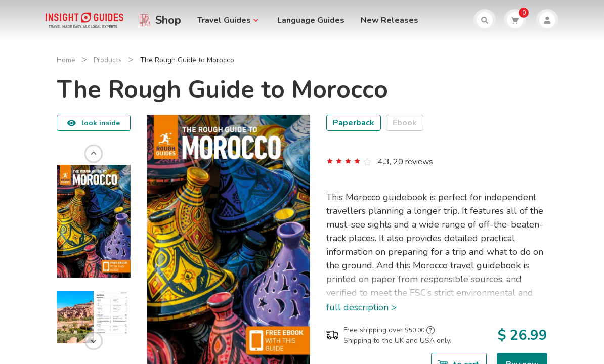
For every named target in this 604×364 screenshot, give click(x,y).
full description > (361, 307)
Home (66, 60)
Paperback (354, 123)
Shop (168, 20)
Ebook (405, 123)
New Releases (390, 20)
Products (108, 60)
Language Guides (311, 20)
